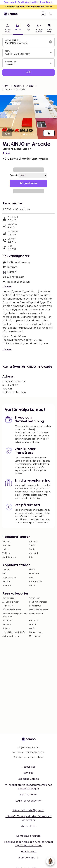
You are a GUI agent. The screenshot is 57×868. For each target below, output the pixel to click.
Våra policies (29, 826)
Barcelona (34, 574)
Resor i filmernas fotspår (14, 632)
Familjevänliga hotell (39, 610)
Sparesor (7, 624)
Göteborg (7, 586)
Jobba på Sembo (29, 779)
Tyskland (6, 553)
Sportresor (7, 606)
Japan (17, 86)
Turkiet (32, 545)
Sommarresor (9, 598)
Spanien (6, 541)
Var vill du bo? (12, 40)
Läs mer (7, 287)
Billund (32, 570)
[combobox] (26, 43)
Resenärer (11, 61)
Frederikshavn (36, 582)
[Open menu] (51, 14)
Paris (5, 574)
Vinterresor (34, 598)
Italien (5, 549)
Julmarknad (8, 620)
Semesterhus (35, 606)
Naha (30, 86)
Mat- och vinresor (11, 636)
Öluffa (32, 628)
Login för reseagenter (29, 801)
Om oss (29, 773)
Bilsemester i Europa (12, 610)
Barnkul (33, 624)
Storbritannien (9, 557)
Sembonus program (28, 836)
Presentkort (28, 852)
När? (8, 51)
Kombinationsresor (38, 602)
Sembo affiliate (28, 858)
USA (31, 557)
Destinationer (29, 795)
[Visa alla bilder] (49, 133)
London (6, 582)
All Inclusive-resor (11, 602)
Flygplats (14, 175)
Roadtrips (34, 620)
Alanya (6, 570)
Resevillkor (29, 767)
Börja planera (29, 183)
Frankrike (7, 545)
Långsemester (36, 632)
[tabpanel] (28, 56)
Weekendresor (36, 614)
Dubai (32, 586)
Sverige (33, 549)
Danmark (33, 541)
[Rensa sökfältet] (51, 42)
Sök (28, 72)
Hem (5, 86)
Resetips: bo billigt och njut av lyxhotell (15, 615)
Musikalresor (35, 636)
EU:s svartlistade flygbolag (28, 811)
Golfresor (7, 628)
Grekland (33, 553)
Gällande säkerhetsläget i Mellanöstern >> (29, 7)
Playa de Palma (9, 578)
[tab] (8, 29)
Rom (31, 578)
